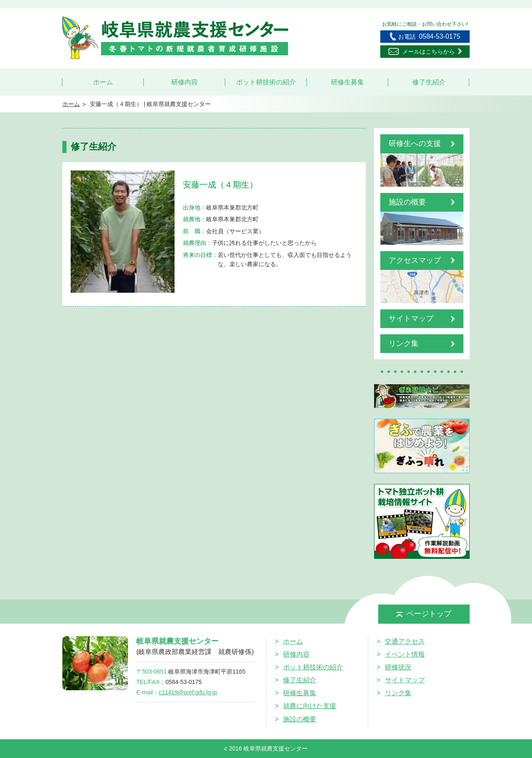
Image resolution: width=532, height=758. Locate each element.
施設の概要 (300, 719)
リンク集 (398, 693)
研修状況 (398, 667)
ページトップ (424, 614)
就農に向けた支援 (310, 706)
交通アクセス (405, 641)
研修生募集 (347, 82)
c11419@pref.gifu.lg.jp (188, 692)
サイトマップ (405, 680)
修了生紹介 (429, 82)
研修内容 (185, 82)
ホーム (103, 82)
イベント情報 (405, 654)
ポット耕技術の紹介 (266, 82)
